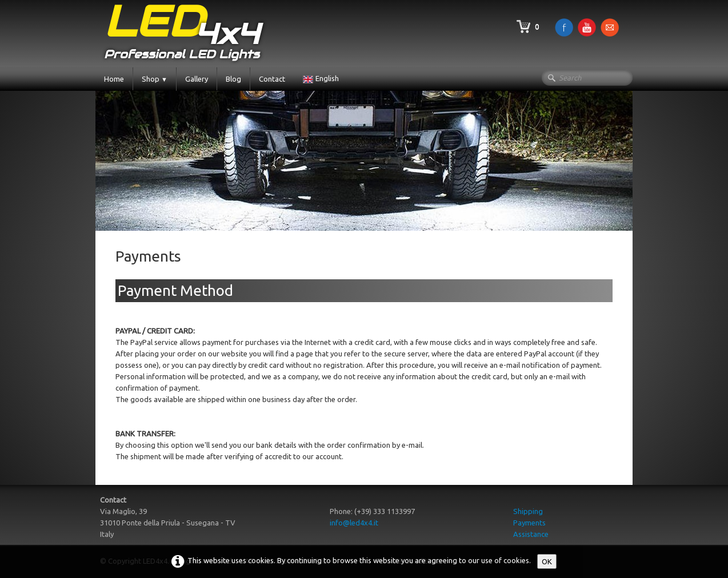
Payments (529, 523)
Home (114, 79)
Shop (155, 79)
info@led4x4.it (354, 523)
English (322, 78)
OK (547, 561)
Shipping (528, 511)
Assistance (531, 534)
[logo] (182, 33)
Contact (272, 79)
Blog (233, 79)
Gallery (197, 79)
